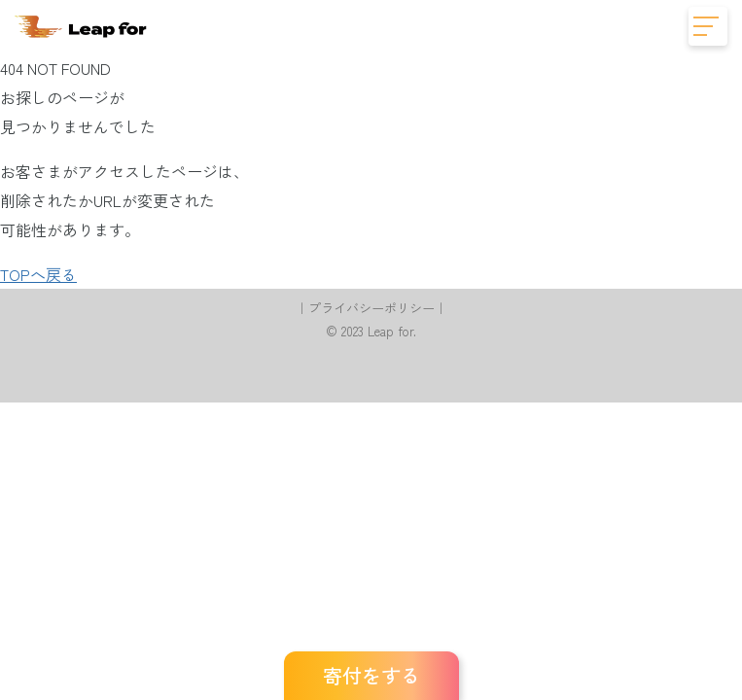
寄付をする (371, 675)
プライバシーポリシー (371, 308)
